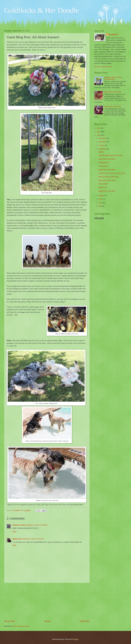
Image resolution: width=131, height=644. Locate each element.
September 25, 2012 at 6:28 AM (37, 525)
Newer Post (10, 621)
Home (47, 621)
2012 (99, 135)
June (101, 203)
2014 (99, 128)
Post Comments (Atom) (21, 626)
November (103, 142)
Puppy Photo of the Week (113, 92)
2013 (99, 132)
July (100, 199)
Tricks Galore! (103, 166)
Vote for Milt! (103, 184)
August (101, 195)
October (102, 145)
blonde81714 (18, 510)
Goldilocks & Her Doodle (42, 10)
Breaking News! (104, 162)
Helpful (101, 152)
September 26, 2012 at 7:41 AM (33, 539)
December (103, 138)
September (103, 149)
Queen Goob (17, 539)
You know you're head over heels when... (112, 173)
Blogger (76, 639)
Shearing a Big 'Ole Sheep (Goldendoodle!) (113, 78)
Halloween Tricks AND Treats (109, 177)
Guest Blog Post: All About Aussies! (111, 155)
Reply (14, 532)
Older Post (85, 621)
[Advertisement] (47, 601)
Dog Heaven (103, 187)
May (101, 206)
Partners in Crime (19, 525)
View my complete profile (103, 67)
